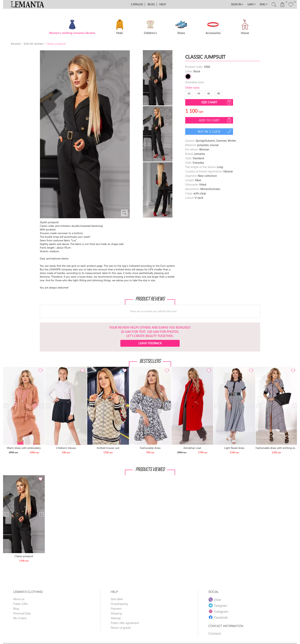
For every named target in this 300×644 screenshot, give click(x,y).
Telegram (218, 605)
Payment (116, 608)
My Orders (20, 618)
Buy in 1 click (215, 131)
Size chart (217, 102)
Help (163, 4)
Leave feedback (150, 343)
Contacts (215, 633)
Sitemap (116, 618)
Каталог (16, 44)
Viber (215, 600)
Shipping (116, 613)
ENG (264, 4)
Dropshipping (119, 604)
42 (189, 93)
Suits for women (33, 44)
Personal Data (22, 613)
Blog (151, 4)
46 (209, 93)
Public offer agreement (125, 623)
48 (218, 93)
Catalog (137, 4)
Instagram (218, 611)
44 (199, 93)
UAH (252, 4)
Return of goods (121, 628)
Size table (117, 599)
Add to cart (215, 120)
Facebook (218, 617)
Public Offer (21, 604)
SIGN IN (237, 4)
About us (19, 599)
